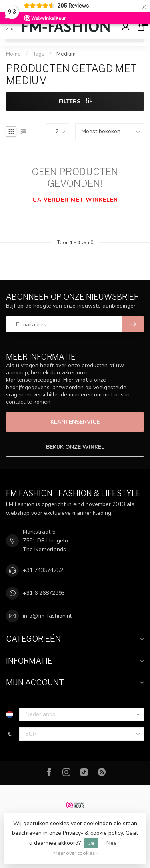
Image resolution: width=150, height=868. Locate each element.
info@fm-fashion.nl (47, 616)
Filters (75, 101)
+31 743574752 (43, 570)
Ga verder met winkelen (75, 200)
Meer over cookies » (76, 853)
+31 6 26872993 (44, 593)
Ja (91, 843)
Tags (39, 54)
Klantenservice (75, 422)
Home (13, 54)
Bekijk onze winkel (75, 447)
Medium (66, 54)
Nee (112, 843)
